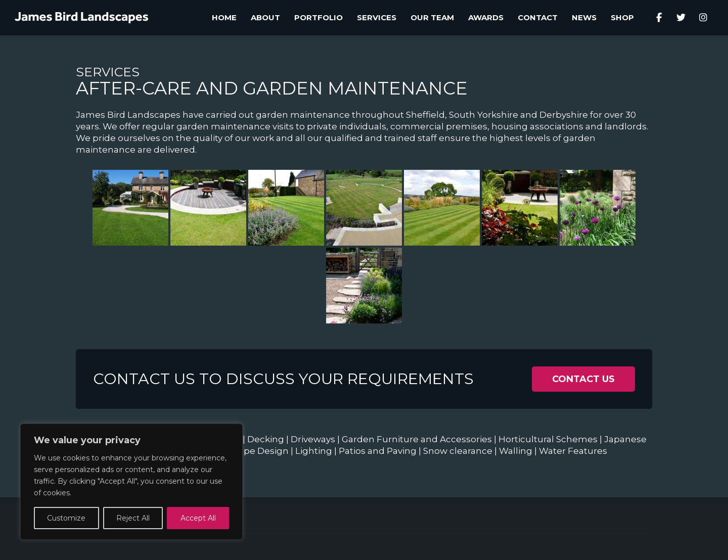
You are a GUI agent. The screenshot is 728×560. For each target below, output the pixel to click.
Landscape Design (248, 451)
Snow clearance (458, 451)
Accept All (198, 518)
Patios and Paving (378, 451)
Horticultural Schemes (548, 439)
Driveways (313, 439)
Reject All (133, 518)
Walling (516, 451)
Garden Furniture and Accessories (417, 439)
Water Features (573, 451)
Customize (66, 518)
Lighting (314, 451)
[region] (131, 482)
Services (108, 72)
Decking (266, 439)
